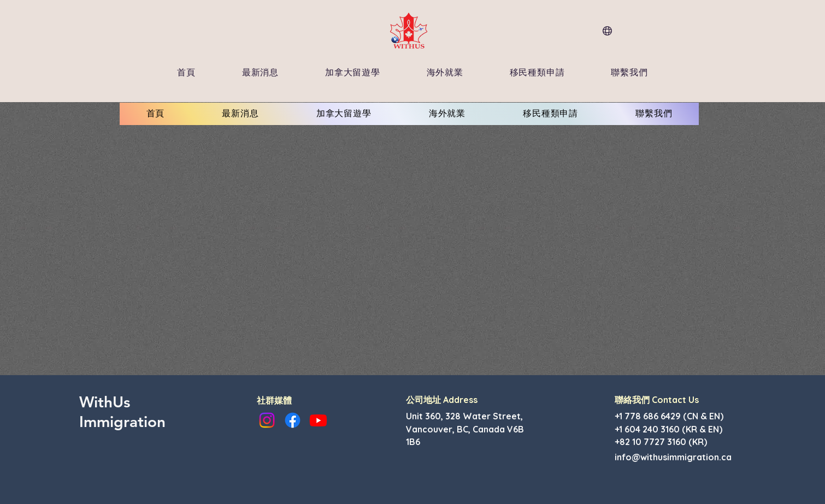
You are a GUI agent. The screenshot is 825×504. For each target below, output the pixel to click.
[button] (260, 73)
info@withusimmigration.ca (673, 457)
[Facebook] (293, 420)
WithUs (105, 402)
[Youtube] (318, 420)
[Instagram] (267, 420)
